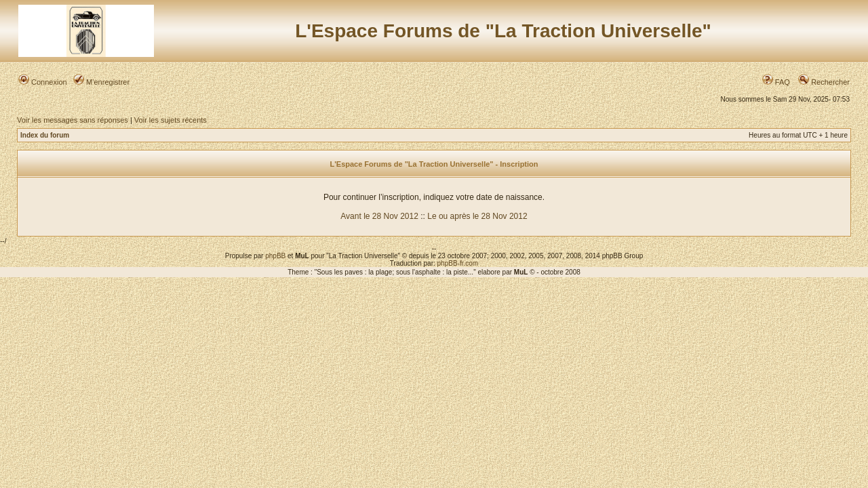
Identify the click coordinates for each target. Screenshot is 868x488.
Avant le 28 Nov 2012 (379, 216)
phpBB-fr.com (458, 263)
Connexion (43, 82)
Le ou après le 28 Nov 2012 (477, 216)
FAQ (776, 82)
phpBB (275, 256)
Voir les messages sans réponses (73, 120)
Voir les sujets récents (171, 120)
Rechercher (824, 82)
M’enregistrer (101, 82)
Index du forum (45, 135)
